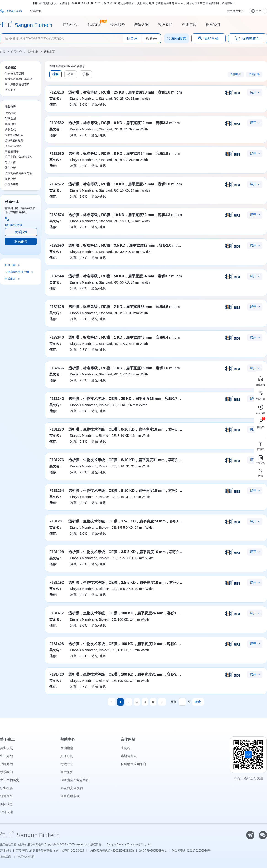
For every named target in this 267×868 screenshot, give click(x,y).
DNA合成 (10, 113)
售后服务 (10, 279)
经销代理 (6, 812)
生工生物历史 (10, 780)
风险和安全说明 (72, 788)
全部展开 (236, 74)
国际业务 (6, 804)
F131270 (57, 429)
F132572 (57, 184)
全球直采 (94, 24)
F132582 (57, 123)
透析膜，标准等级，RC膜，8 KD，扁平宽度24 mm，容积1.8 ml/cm (124, 154)
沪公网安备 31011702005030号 (191, 851)
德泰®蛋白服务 (14, 140)
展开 (253, 92)
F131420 (57, 674)
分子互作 (10, 162)
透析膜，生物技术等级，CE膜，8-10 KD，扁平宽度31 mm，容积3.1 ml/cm (130, 460)
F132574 (57, 215)
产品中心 (70, 25)
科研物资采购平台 (133, 764)
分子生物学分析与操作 (19, 157)
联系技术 (21, 232)
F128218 (57, 92)
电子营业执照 (26, 857)
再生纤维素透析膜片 (17, 85)
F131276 (57, 460)
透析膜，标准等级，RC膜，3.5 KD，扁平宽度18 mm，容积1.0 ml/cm (126, 245)
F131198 (57, 552)
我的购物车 (248, 38)
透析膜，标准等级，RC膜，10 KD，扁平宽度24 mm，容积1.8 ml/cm (125, 184)
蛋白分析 (10, 168)
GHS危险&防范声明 (17, 272)
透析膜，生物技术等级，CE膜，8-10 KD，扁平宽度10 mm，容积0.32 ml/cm (131, 491)
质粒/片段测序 (13, 146)
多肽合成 (10, 129)
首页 (3, 52)
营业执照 (6, 748)
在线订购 (189, 25)
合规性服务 (12, 184)
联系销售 (21, 241)
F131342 (57, 399)
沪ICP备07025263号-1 (153, 851)
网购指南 (67, 748)
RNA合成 (10, 118)
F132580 (57, 154)
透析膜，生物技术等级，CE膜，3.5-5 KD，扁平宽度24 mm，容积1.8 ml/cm (131, 521)
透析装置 (49, 52)
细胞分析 (10, 179)
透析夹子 (10, 90)
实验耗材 (33, 52)
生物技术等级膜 (14, 74)
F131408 (57, 644)
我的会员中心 (235, 11)
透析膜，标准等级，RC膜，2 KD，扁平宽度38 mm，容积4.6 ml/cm (124, 307)
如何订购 (10, 265)
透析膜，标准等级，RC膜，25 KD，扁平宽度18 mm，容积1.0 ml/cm (125, 92)
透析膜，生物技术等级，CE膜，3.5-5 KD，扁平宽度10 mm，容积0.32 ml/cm (132, 583)
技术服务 (118, 25)
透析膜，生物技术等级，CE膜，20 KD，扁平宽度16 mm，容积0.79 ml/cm (130, 399)
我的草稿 (208, 38)
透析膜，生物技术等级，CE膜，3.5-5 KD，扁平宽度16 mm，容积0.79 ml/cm (132, 552)
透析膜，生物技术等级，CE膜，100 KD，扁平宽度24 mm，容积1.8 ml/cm (130, 613)
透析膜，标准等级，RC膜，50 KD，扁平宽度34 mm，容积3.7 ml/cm (125, 276)
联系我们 (213, 25)
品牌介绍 (6, 764)
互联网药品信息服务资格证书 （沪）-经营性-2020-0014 (50, 851)
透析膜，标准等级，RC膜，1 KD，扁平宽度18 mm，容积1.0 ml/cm (124, 368)
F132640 (57, 337)
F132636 (57, 368)
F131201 (57, 521)
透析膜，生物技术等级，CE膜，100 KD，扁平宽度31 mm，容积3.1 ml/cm (130, 674)
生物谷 (125, 748)
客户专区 (165, 25)
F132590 (57, 245)
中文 (259, 11)
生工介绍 (6, 756)
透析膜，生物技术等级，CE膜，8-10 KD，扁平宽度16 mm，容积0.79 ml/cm (131, 429)
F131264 (57, 491)
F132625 (57, 307)
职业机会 (6, 788)
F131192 (57, 583)
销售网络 (6, 796)
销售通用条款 (70, 796)
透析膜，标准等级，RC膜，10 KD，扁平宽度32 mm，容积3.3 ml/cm (125, 215)
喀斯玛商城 (129, 756)
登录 (33, 11)
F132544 (57, 276)
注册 (39, 11)
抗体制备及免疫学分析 (19, 173)
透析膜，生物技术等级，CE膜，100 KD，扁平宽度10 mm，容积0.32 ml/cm (131, 644)
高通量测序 (12, 151)
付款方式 (67, 764)
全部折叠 (254, 74)
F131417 (57, 613)
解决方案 (142, 25)
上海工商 (6, 857)
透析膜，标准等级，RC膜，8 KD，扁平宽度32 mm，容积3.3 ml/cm (124, 123)
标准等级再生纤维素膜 (19, 79)
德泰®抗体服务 (14, 135)
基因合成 (10, 124)
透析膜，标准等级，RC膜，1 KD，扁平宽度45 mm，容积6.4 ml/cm (124, 337)
